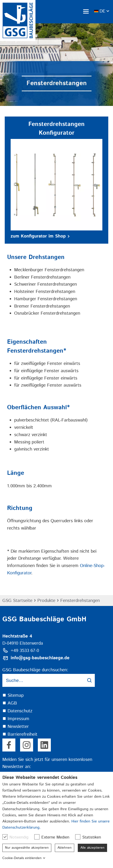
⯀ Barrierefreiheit (20, 734)
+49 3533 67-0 (25, 651)
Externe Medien (54, 837)
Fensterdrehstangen (80, 601)
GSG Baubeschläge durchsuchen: (35, 670)
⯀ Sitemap (13, 695)
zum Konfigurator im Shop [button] (40, 236)
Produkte (46, 601)
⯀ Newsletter (16, 727)
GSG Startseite (17, 601)
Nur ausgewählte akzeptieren (27, 848)
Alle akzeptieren (92, 848)
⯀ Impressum (16, 719)
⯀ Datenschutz (17, 711)
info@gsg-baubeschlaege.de (40, 658)
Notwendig (18, 837)
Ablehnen (65, 848)
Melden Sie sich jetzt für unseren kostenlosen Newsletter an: (47, 763)
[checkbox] (5, 837)
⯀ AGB (10, 703)
